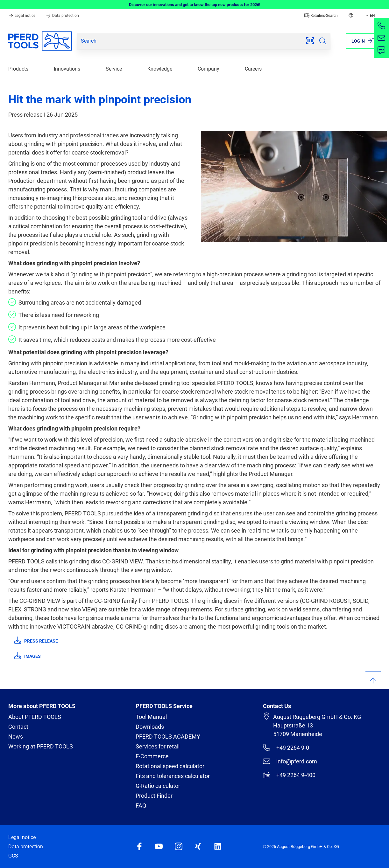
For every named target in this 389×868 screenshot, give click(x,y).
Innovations (67, 69)
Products (18, 69)
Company (209, 69)
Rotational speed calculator (170, 766)
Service (114, 69)
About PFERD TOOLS (35, 717)
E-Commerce (152, 756)
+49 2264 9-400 (289, 775)
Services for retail (158, 746)
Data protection (62, 16)
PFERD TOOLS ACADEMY (168, 737)
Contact (18, 727)
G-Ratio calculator (158, 786)
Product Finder (154, 796)
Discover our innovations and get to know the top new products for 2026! (195, 5)
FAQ (141, 806)
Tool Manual (151, 717)
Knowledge (160, 69)
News (16, 737)
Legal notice (22, 16)
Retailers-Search (321, 16)
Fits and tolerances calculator (173, 776)
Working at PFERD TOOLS (41, 746)
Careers (253, 69)
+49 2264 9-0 (286, 747)
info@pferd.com (290, 761)
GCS (13, 856)
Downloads (150, 727)
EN (370, 16)
